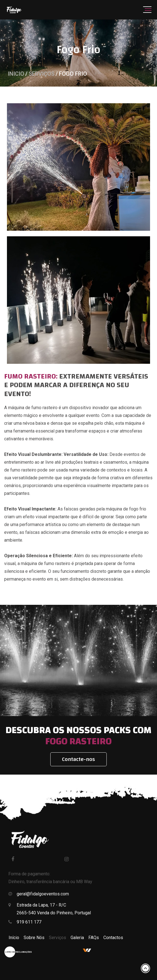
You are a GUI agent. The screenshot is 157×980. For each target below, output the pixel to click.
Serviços (42, 74)
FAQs (94, 938)
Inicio (16, 74)
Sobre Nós (34, 938)
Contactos (113, 938)
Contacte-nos (78, 759)
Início (14, 938)
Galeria (77, 938)
